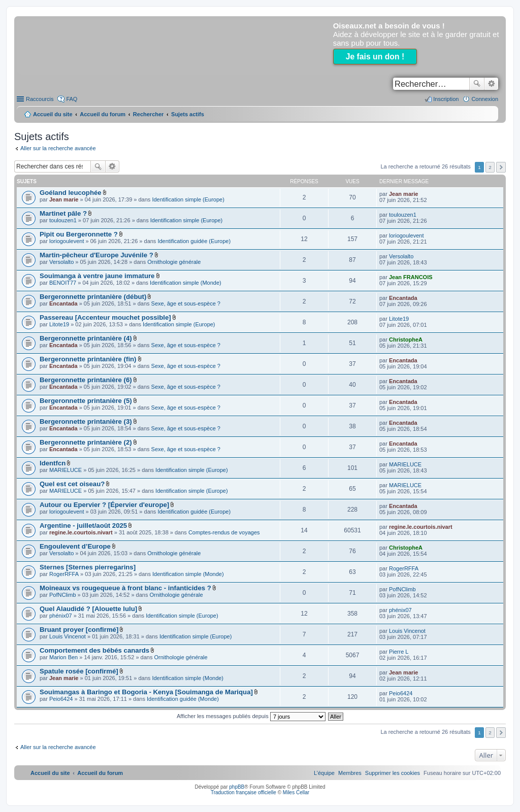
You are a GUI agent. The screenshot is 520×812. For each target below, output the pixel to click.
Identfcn (53, 463)
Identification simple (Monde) (186, 283)
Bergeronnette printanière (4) (86, 338)
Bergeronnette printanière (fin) (88, 359)
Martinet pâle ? (63, 213)
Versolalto (61, 262)
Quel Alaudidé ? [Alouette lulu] (88, 609)
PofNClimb (63, 595)
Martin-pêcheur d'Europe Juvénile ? (96, 255)
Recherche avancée (491, 84)
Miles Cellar (296, 792)
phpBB (237, 787)
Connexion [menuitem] (485, 99)
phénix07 (61, 616)
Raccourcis (40, 99)
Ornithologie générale (174, 262)
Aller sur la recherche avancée (58, 148)
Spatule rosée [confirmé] (79, 671)
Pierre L (399, 652)
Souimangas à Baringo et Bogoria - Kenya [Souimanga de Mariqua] (146, 692)
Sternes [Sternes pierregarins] (88, 567)
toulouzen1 (63, 220)
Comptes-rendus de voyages (224, 532)
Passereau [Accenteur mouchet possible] (105, 317)
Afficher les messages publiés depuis (251, 716)
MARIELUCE (66, 470)
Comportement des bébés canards (94, 650)
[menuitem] (393, 773)
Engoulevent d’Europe (75, 546)
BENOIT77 (63, 283)
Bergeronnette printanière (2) (86, 442)
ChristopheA (406, 340)
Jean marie (64, 199)
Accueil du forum (103, 114)
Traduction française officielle (243, 792)
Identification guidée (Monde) (183, 699)
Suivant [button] (501, 167)
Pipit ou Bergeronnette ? (79, 234)
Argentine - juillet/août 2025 (83, 526)
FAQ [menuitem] (72, 99)
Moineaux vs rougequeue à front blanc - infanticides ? (125, 588)
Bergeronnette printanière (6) (86, 380)
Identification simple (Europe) (188, 199)
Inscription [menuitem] (446, 99)
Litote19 (59, 324)
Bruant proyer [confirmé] (79, 630)
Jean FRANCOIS (411, 277)
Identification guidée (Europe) (194, 241)
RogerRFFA (64, 574)
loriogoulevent (67, 241)
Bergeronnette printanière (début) (93, 297)
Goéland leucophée (71, 193)
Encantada (63, 303)
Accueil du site (53, 114)
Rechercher (477, 84)
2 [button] (490, 167)
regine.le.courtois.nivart (81, 532)
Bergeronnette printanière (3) (86, 421)
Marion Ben (63, 657)
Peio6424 (61, 699)
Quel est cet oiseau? (72, 484)
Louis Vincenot (68, 636)
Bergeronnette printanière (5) (86, 401)
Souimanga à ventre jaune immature (97, 276)
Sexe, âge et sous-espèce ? (186, 303)
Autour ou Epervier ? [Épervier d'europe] (104, 505)
